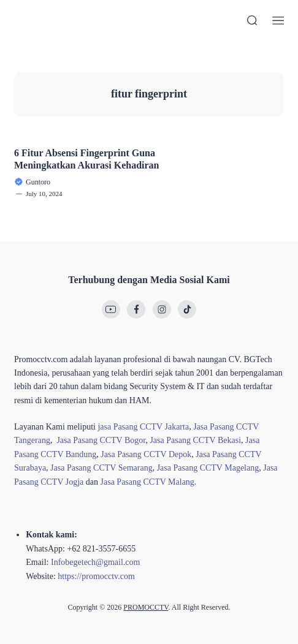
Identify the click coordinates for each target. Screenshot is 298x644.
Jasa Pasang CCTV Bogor (101, 440)
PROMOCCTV (146, 607)
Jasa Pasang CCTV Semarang (101, 468)
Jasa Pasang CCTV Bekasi (195, 440)
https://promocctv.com (96, 576)
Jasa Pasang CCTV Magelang (208, 468)
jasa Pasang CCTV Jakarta (143, 427)
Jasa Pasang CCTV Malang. (149, 482)
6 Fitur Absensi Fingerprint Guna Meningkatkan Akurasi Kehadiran (87, 159)
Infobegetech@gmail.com (95, 562)
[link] (111, 309)
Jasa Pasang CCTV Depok (146, 454)
